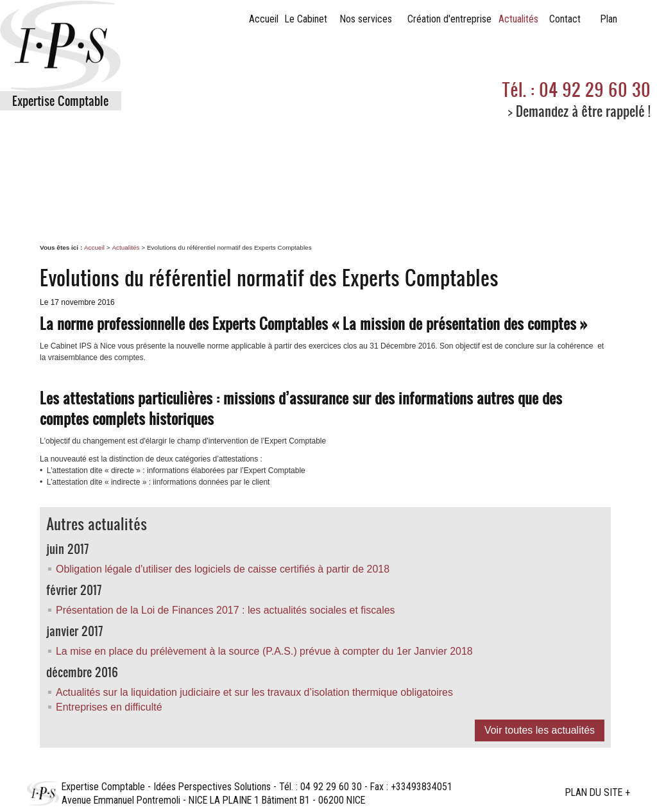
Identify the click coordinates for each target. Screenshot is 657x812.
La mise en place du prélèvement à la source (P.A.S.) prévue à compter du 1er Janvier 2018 (264, 651)
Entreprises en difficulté (109, 707)
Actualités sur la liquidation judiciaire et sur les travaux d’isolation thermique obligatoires (254, 692)
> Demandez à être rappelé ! (579, 111)
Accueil (264, 19)
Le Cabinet (306, 19)
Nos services (366, 19)
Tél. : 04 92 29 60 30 (576, 89)
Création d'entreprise (449, 19)
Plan (609, 19)
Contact (565, 19)
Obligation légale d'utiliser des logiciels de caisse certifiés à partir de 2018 (223, 569)
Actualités (518, 19)
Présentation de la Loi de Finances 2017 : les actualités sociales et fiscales (226, 610)
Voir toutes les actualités (540, 730)
